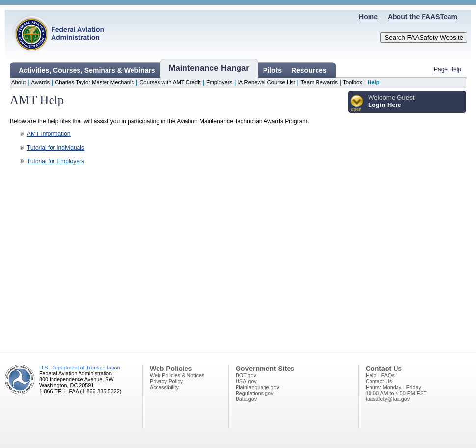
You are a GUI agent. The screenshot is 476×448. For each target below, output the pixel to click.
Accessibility (164, 387)
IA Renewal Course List (266, 82)
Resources (309, 70)
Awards (40, 82)
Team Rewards (319, 82)
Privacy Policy (166, 381)
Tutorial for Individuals (56, 148)
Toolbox (353, 82)
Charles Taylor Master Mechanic (94, 82)
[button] (357, 104)
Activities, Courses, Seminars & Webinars (87, 70)
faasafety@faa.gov (388, 399)
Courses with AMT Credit (170, 82)
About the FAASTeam (423, 17)
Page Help (448, 69)
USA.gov (246, 381)
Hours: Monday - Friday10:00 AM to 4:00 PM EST (396, 390)
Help (373, 82)
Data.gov (246, 399)
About (18, 82)
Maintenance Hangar (209, 68)
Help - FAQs (380, 375)
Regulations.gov (254, 393)
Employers (219, 82)
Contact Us (379, 381)
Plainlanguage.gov (257, 387)
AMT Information (49, 134)
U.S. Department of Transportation (79, 368)
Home (368, 17)
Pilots (272, 70)
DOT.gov (246, 375)
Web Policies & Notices (177, 375)
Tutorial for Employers (56, 161)
